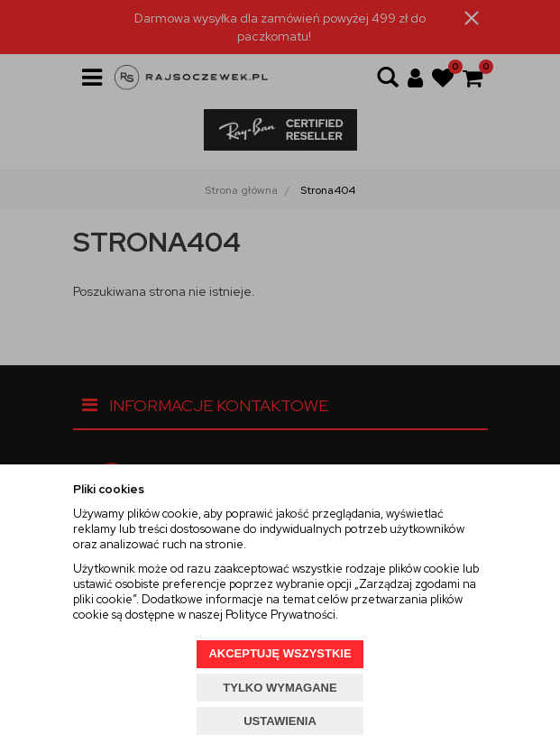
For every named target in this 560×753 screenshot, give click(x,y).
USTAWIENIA (280, 721)
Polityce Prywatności (280, 615)
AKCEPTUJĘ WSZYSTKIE (280, 653)
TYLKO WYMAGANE (280, 688)
